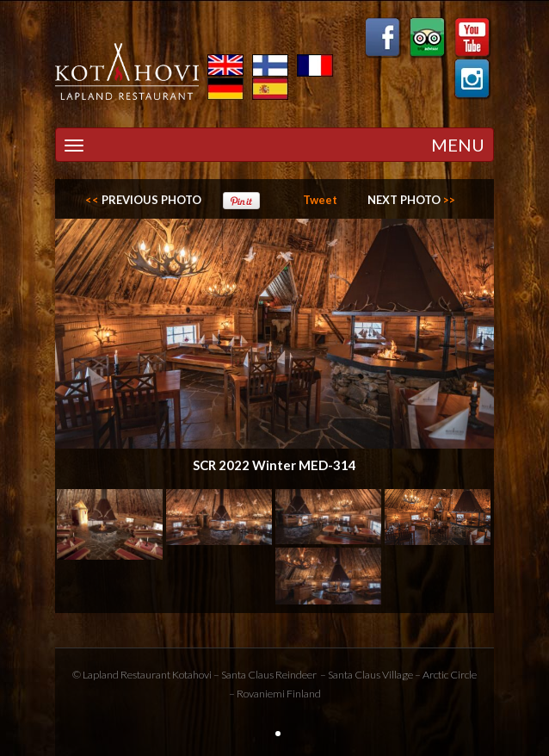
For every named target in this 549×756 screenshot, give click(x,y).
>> (411, 200)
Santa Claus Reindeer (269, 675)
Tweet (320, 200)
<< (143, 200)
